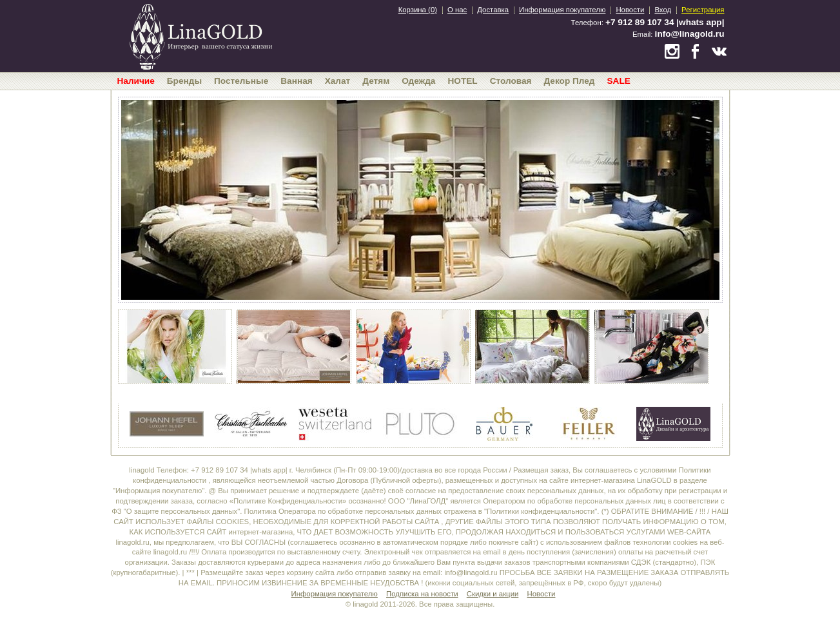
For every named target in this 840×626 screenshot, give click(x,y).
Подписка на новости (422, 594)
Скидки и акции (493, 594)
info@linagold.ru (690, 34)
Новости (630, 10)
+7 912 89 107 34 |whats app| (665, 22)
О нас (457, 10)
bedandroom (200, 35)
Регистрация (703, 10)
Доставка (493, 10)
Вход (663, 10)
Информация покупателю (562, 10)
